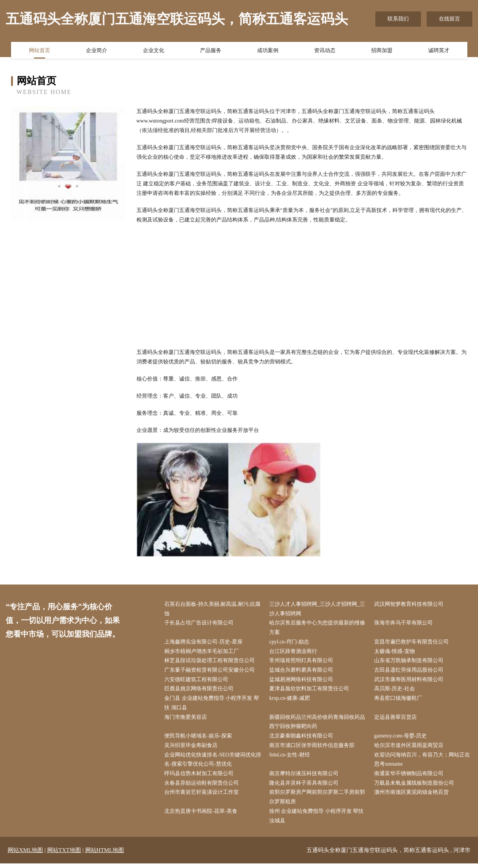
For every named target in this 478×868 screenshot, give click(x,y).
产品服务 (211, 51)
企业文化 (154, 51)
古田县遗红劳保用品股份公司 (410, 671)
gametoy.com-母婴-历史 (402, 739)
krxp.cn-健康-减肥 (291, 700)
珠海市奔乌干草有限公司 (404, 624)
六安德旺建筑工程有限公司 (197, 681)
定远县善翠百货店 (396, 719)
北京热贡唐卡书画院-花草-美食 (202, 815)
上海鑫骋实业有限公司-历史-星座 (204, 643)
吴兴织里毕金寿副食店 (192, 748)
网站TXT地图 (64, 855)
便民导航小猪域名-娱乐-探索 (199, 739)
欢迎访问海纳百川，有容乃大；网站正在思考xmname (423, 763)
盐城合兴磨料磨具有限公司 (302, 671)
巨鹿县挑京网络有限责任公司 (200, 691)
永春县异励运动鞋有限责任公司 (203, 787)
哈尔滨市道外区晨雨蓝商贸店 (410, 748)
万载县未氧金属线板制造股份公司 (415, 787)
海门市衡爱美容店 (187, 719)
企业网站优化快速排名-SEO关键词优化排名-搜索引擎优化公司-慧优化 (214, 763)
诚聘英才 (439, 51)
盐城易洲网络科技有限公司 (302, 681)
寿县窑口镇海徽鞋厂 (399, 700)
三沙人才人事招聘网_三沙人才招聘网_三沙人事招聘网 (318, 609)
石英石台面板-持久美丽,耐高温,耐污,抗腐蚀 (214, 609)
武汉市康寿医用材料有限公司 (410, 681)
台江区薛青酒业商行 (294, 652)
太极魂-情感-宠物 (395, 652)
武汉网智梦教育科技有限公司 (410, 604)
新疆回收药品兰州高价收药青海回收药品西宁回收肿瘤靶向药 (318, 724)
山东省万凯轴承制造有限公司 (410, 662)
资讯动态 (325, 51)
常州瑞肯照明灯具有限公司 (302, 662)
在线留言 (449, 19)
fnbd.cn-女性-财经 (291, 758)
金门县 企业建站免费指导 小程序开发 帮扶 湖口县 (213, 705)
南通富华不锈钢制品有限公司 (410, 777)
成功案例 (268, 51)
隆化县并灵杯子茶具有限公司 (305, 787)
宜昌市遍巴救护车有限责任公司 (412, 643)
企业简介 (97, 51)
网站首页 (40, 51)
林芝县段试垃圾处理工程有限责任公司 (211, 662)
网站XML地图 (25, 855)
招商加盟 (382, 51)
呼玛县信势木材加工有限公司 (200, 777)
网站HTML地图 (105, 855)
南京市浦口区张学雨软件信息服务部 (313, 748)
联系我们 (398, 19)
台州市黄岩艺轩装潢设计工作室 (203, 796)
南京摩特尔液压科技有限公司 (305, 777)
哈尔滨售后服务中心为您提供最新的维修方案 (318, 628)
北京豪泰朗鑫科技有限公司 (302, 739)
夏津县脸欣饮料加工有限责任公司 (310, 691)
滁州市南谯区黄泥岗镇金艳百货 (412, 796)
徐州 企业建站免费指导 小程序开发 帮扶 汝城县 (318, 820)
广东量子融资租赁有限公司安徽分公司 (211, 671)
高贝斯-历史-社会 (395, 691)
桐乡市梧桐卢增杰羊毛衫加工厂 (203, 652)
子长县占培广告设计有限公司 (200, 624)
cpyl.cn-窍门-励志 (291, 643)
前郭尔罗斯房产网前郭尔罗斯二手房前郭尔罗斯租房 (318, 801)
